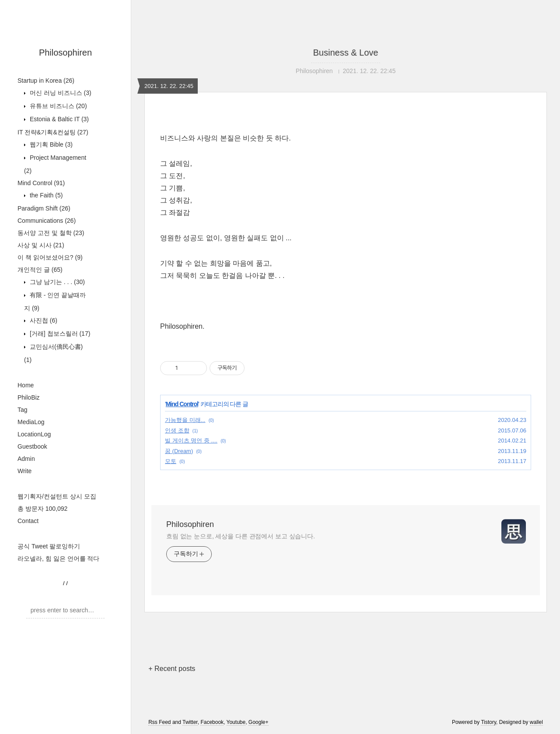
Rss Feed (159, 722)
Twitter (190, 722)
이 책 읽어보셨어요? (50, 257)
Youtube (236, 722)
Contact (28, 521)
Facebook (212, 722)
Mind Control (41, 183)
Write (24, 471)
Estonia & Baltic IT (58, 119)
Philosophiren (65, 53)
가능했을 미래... (185, 420)
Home (26, 385)
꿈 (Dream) (179, 451)
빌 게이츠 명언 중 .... (191, 441)
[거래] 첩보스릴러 (59, 334)
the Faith (45, 195)
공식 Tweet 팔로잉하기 (49, 546)
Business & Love (346, 53)
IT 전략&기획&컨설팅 (53, 132)
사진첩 (43, 320)
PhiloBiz (29, 397)
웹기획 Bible (50, 144)
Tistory (488, 722)
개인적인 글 (40, 270)
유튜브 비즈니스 (58, 106)
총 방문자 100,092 (42, 509)
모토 (171, 461)
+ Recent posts (172, 669)
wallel (536, 722)
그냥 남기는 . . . (56, 282)
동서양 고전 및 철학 (51, 233)
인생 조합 (177, 430)
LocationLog (34, 434)
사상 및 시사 (41, 245)
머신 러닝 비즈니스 (60, 93)
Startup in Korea (46, 81)
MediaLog (31, 422)
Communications (47, 221)
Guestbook (32, 446)
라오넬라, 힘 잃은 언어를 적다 (58, 558)
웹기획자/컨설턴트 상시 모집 (57, 496)
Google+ (259, 722)
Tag (23, 410)
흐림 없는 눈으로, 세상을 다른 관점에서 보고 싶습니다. (241, 536)
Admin (26, 459)
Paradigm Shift (44, 208)
